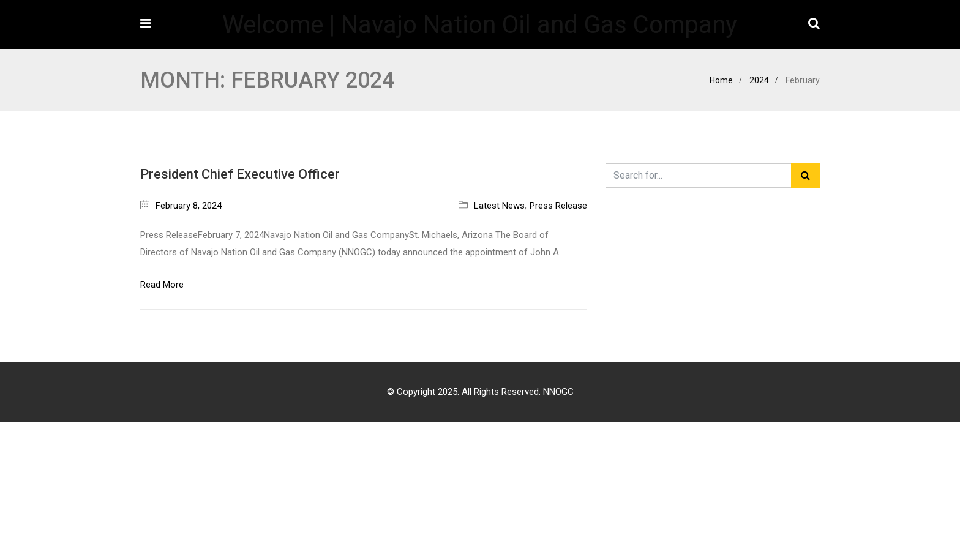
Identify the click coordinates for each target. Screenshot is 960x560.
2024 (759, 80)
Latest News (499, 206)
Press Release (558, 206)
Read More (162, 285)
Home (721, 80)
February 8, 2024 (189, 206)
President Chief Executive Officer (240, 174)
